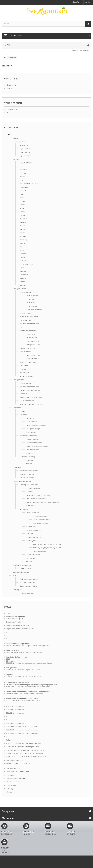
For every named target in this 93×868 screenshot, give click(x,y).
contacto (75, 50)
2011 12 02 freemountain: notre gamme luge (22, 733)
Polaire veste (31, 334)
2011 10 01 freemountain (15, 706)
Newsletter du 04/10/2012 (15, 760)
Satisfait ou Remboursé (15, 782)
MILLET (23, 208)
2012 (8, 659)
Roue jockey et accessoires (36, 499)
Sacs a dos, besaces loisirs (36, 425)
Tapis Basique (25, 152)
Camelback (24, 170)
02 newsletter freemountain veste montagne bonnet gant (28, 691)
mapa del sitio (85, 50)
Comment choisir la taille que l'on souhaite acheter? (25, 652)
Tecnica (22, 257)
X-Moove (23, 278)
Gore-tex (23, 369)
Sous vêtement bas (33, 359)
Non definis (24, 275)
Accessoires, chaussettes (29, 471)
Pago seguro (11, 785)
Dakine (22, 177)
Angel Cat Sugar (26, 163)
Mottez (22, 212)
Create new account (14, 113)
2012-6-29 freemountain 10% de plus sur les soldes (25, 754)
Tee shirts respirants (27, 320)
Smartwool (23, 243)
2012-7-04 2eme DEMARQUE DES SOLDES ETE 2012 (26, 757)
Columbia (23, 173)
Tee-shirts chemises (27, 401)
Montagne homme (19, 289)
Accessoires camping (27, 457)
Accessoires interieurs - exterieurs (39, 495)
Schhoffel (23, 236)
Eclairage (30, 460)
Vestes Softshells (26, 313)
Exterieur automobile (27, 583)
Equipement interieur (34, 537)
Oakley (22, 215)
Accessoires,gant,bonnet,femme (31, 404)
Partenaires (10, 775)
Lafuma (22, 201)
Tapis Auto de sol (33, 513)
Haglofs (22, 194)
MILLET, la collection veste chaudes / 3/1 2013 (23, 700)
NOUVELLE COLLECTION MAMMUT (20, 764)
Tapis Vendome (25, 149)
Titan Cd (23, 261)
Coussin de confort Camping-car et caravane (43, 502)
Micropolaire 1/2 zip (33, 345)
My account (8, 818)
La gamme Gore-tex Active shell (18, 625)
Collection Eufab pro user (29, 184)
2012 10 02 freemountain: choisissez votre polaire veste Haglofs (29, 663)
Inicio (8, 613)
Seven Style (24, 240)
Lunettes (23, 411)
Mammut (23, 205)
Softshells (23, 394)
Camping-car (17, 590)
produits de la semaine (21, 572)
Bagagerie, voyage (33, 429)
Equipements (18, 408)
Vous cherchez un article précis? (18, 772)
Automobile (24, 509)
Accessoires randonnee (28, 436)
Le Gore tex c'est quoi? (14, 619)
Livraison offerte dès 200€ (16, 778)
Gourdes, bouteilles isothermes (38, 446)
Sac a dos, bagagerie (27, 376)
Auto (15, 576)
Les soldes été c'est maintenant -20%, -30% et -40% (25, 750)
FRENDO (23, 191)
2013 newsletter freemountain (18, 683)
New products (11, 85)
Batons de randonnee (34, 443)
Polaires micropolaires (28, 331)
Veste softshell (32, 306)
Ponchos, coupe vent (27, 348)
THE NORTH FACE (27, 264)
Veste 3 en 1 (31, 299)
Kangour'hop (24, 271)
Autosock (23, 282)
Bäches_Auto (31, 541)
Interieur (29, 562)
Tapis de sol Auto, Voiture (29, 579)
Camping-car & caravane (29, 485)
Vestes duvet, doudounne (29, 317)
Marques (16, 159)
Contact (9, 792)
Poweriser (23, 219)
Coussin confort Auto (34, 530)
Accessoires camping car (22, 481)
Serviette (30, 453)
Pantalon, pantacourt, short (29, 324)
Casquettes (24, 366)
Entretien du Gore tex (14, 622)
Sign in (87, 2)
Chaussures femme (27, 478)
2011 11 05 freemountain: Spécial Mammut (22, 727)
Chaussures (17, 467)
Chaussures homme (27, 474)
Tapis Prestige (25, 156)
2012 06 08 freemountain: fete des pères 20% (23, 747)
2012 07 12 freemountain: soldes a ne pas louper (24, 677)
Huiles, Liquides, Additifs (28, 586)
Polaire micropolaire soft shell (30, 390)
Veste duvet (31, 303)
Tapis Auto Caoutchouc (42, 520)
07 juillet (9, 675)
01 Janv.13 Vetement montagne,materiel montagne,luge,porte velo (31, 685)
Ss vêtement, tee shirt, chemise (31, 397)
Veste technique (25, 292)
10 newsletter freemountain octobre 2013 (22, 698)
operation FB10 (25, 569)
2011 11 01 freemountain (15, 710)
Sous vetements (25, 352)
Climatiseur (30, 506)
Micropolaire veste (33, 341)
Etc (21, 166)
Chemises (23, 327)
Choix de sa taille (13, 650)
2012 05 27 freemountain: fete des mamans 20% (24, 743)
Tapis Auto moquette (41, 516)
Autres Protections (40, 551)
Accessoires (24, 145)
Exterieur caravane (33, 488)
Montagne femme (19, 380)
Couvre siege (31, 558)
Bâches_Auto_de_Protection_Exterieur (47, 544)
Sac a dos (23, 415)
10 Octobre (10, 661)
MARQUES (17, 138)
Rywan (22, 233)
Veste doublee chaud (34, 310)
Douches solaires (33, 450)
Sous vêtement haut (34, 355)
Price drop (10, 88)
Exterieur (30, 492)
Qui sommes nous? (13, 768)
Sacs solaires (31, 432)
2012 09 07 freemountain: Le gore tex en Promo (23, 670)
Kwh (21, 198)
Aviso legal (10, 789)
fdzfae (8, 740)
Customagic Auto (19, 142)
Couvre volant (31, 527)
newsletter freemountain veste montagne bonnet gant (25, 693)
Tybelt (22, 268)
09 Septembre (11, 668)
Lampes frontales (33, 439)
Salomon (23, 229)
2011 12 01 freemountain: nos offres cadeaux (22, 730)
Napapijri (23, 285)
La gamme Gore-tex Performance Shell (20, 629)
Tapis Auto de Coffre (40, 523)
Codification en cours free (22, 565)
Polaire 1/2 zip (32, 338)
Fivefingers (24, 187)
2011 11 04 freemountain (15, 723)
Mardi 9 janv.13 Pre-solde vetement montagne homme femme (28, 687)
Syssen (22, 250)
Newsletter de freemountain (17, 657)
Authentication (11, 109)
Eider (22, 180)
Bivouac (29, 464)
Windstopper (24, 373)
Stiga (22, 247)
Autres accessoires (33, 555)
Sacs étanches (32, 422)
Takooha (23, 254)
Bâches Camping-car (27, 593)
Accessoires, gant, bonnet (29, 362)
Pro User (23, 226)
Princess (23, 222)
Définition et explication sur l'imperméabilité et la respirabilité (28, 646)
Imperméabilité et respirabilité (18, 644)
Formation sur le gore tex (16, 617)
